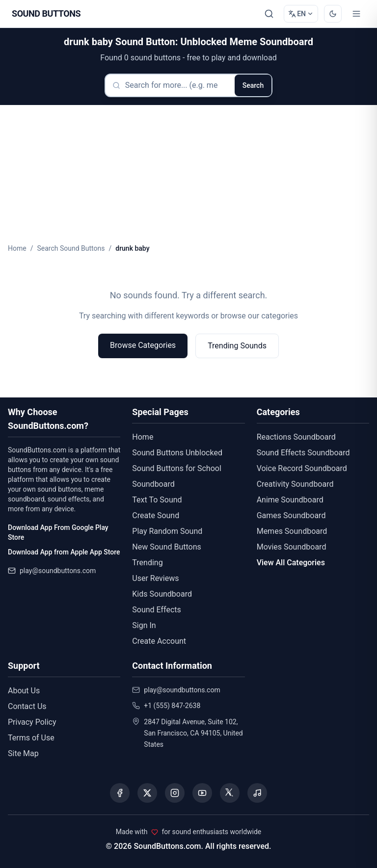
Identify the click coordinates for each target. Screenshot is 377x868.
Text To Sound (157, 500)
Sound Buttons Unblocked (177, 453)
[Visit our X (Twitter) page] (147, 793)
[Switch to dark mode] (333, 14)
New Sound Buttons (166, 547)
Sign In (144, 625)
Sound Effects (157, 610)
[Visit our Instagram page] (175, 793)
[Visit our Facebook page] (120, 793)
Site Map (23, 753)
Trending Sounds (237, 346)
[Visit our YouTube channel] (202, 793)
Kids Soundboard (162, 594)
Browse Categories (143, 345)
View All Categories (291, 563)
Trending (147, 563)
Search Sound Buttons (71, 248)
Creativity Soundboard (295, 484)
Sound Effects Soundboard (303, 453)
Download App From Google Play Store (58, 532)
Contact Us (27, 706)
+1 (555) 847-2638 (172, 706)
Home (17, 248)
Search (253, 85)
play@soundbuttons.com (58, 571)
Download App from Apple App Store (64, 552)
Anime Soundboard (290, 500)
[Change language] (301, 14)
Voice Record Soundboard (302, 468)
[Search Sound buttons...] (269, 14)
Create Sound (156, 515)
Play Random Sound (167, 531)
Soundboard (153, 484)
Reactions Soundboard (296, 437)
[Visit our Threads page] (230, 793)
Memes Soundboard (292, 531)
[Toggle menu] (356, 14)
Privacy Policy (32, 722)
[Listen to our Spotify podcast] (257, 793)
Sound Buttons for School (176, 468)
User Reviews (155, 578)
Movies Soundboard (292, 547)
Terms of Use (31, 738)
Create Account (159, 641)
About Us (24, 691)
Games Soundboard (291, 515)
